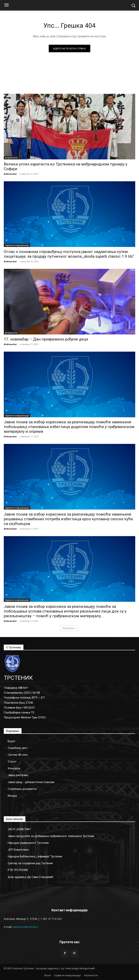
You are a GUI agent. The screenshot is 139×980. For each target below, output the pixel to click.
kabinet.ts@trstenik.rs (26, 927)
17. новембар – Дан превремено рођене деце (46, 339)
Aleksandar (10, 174)
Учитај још (69, 628)
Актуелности (11, 158)
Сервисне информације (17, 245)
